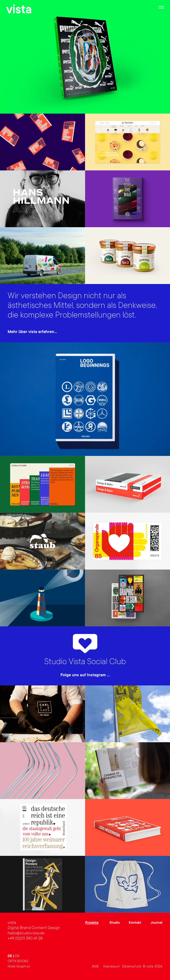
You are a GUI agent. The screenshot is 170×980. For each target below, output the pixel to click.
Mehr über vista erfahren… (32, 332)
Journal (156, 923)
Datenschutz (132, 967)
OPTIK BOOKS (18, 961)
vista (19, 11)
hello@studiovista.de (26, 933)
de (10, 956)
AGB (95, 967)
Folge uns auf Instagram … (85, 675)
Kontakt (135, 923)
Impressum (112, 967)
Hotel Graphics (19, 967)
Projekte (92, 923)
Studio (115, 923)
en (17, 956)
